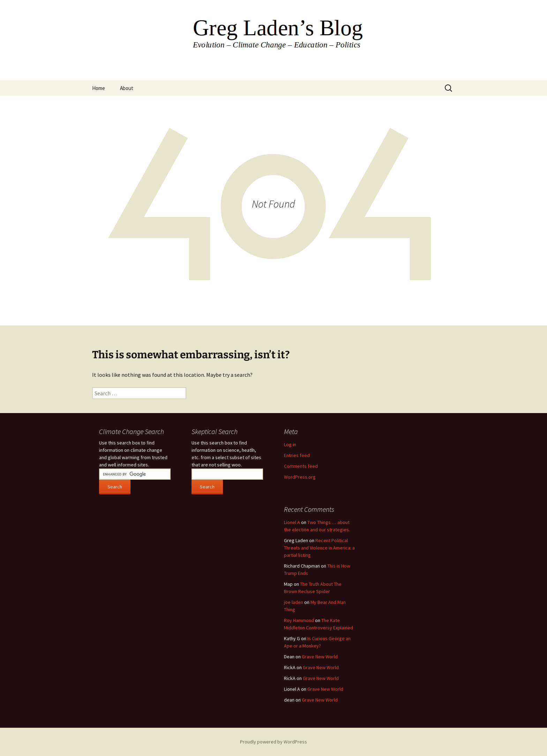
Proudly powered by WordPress (273, 742)
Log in (290, 444)
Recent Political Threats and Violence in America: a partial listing (319, 548)
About (127, 88)
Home (99, 88)
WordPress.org (300, 477)
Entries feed (297, 455)
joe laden (294, 602)
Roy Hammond (299, 620)
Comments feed (301, 466)
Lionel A (292, 522)
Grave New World (320, 657)
